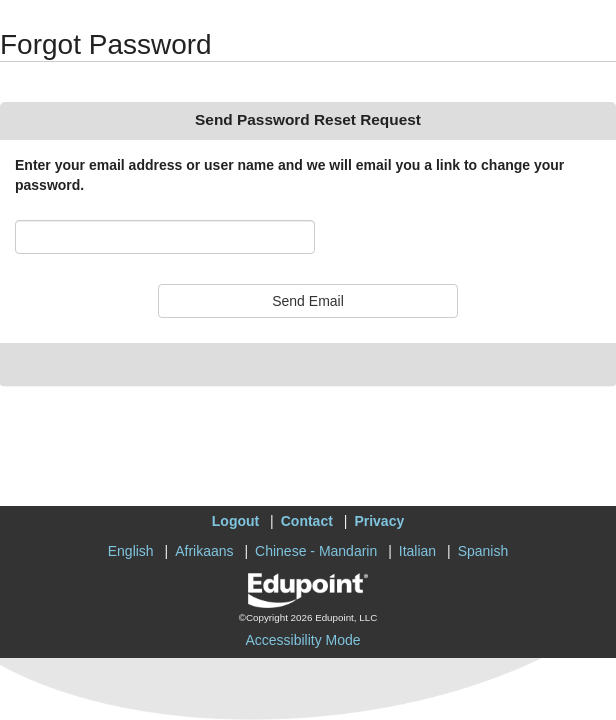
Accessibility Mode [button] (302, 640)
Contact (307, 521)
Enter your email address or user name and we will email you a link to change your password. (289, 175)
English (131, 551)
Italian (417, 551)
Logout (235, 521)
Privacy (379, 521)
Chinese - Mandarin (316, 551)
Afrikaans (204, 551)
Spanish (483, 551)
